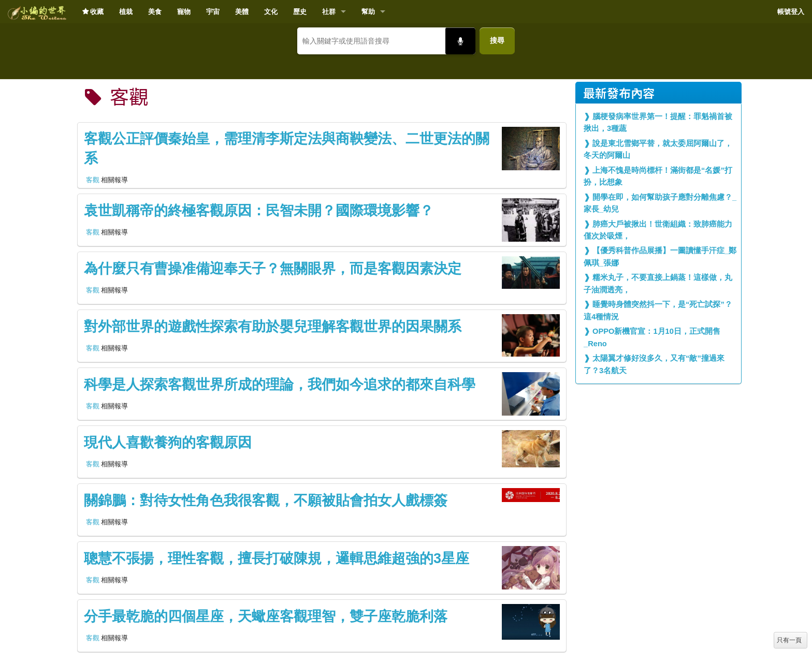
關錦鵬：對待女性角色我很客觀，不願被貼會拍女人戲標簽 (266, 500)
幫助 (368, 12)
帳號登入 (791, 12)
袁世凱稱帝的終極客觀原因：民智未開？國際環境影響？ (259, 211)
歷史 (300, 12)
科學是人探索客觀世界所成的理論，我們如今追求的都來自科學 (280, 385)
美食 (155, 12)
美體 (242, 12)
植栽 (126, 12)
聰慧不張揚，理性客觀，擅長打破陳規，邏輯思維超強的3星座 (277, 558)
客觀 (93, 180)
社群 (329, 12)
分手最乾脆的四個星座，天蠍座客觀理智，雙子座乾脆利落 (266, 616)
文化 (271, 12)
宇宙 (213, 12)
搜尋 (497, 40)
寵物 (184, 12)
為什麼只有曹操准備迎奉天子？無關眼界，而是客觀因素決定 (273, 269)
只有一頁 (789, 640)
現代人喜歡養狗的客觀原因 (168, 443)
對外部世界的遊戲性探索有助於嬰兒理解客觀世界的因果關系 (273, 327)
